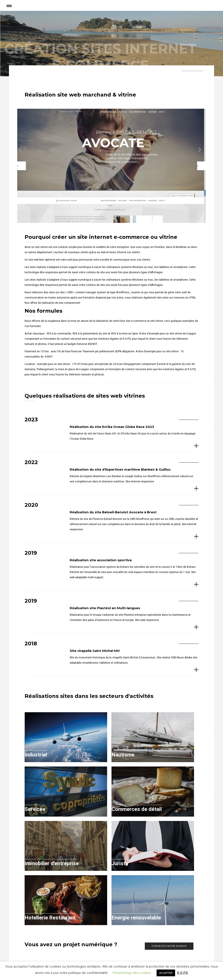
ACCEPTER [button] (166, 973)
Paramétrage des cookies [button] (132, 973)
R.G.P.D (182, 973)
